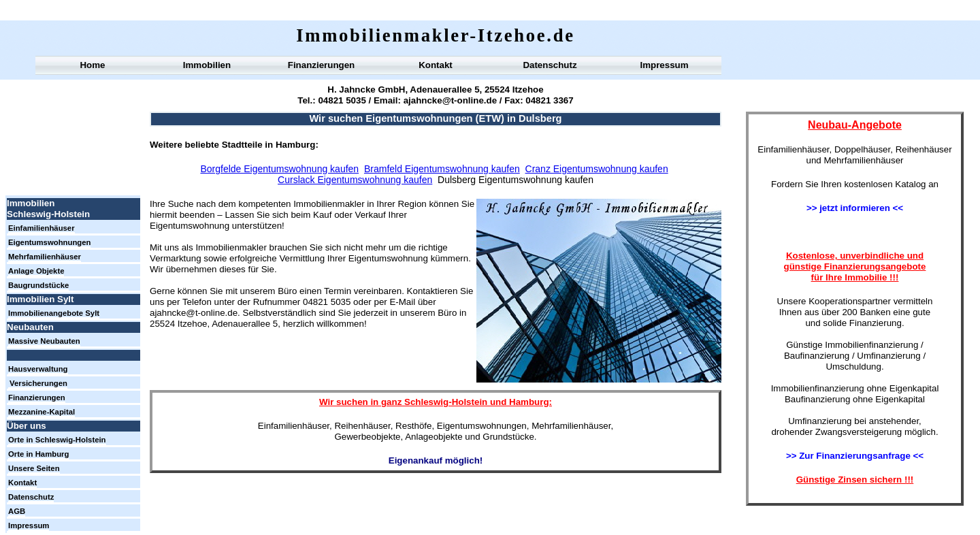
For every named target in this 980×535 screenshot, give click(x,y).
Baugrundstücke (38, 285)
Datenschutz (550, 65)
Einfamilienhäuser (42, 228)
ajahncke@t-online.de (449, 100)
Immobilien (207, 65)
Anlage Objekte (36, 271)
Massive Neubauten (44, 341)
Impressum (664, 65)
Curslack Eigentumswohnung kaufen (355, 180)
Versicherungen (38, 383)
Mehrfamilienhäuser (45, 257)
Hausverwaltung (38, 369)
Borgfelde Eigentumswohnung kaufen (279, 169)
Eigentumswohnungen (49, 242)
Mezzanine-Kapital (42, 412)
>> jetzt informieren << (855, 208)
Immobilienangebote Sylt (54, 313)
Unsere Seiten (34, 468)
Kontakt (436, 65)
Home (92, 65)
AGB (17, 511)
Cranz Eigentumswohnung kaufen (597, 169)
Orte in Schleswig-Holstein (57, 440)
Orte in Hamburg (38, 454)
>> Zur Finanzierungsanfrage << (855, 456)
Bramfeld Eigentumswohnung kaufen (442, 169)
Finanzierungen (321, 65)
